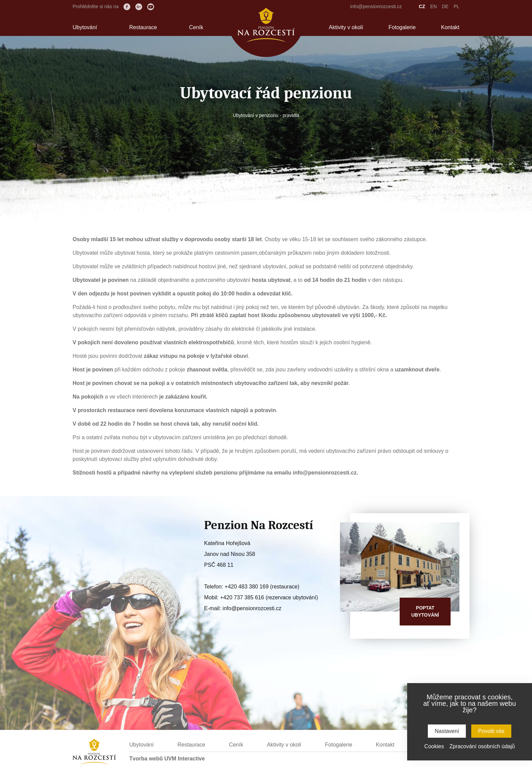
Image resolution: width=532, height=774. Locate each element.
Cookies (434, 746)
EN (433, 6)
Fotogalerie (402, 27)
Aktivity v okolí (346, 27)
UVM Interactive (185, 759)
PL (457, 6)
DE (445, 6)
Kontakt (450, 27)
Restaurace (143, 27)
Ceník (196, 27)
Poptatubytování (425, 611)
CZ (422, 6)
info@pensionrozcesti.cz (376, 6)
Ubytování (85, 27)
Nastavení (447, 731)
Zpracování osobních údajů (482, 746)
